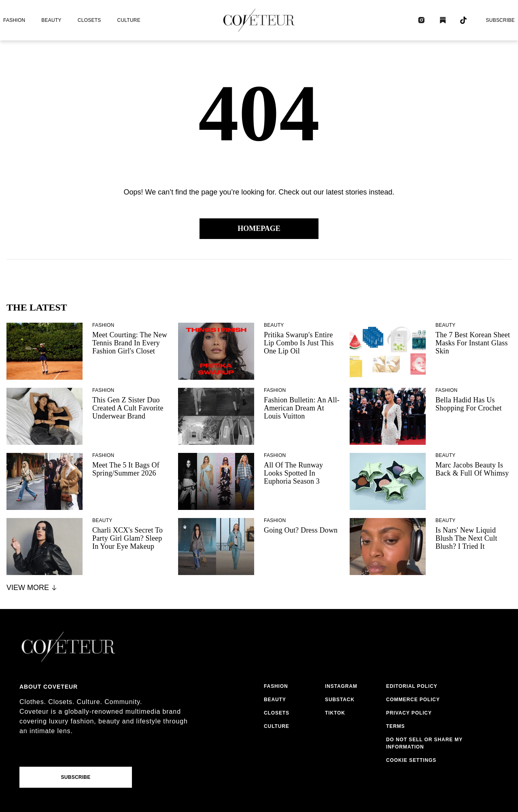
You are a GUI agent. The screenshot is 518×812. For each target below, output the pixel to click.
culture (129, 20)
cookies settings (413, 760)
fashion (14, 20)
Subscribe (500, 20)
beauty (51, 20)
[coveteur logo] (259, 20)
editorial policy (412, 686)
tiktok (335, 713)
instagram (341, 686)
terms (396, 726)
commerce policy (413, 700)
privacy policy (409, 713)
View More (32, 588)
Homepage (259, 228)
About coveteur (49, 687)
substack (340, 700)
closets (89, 20)
